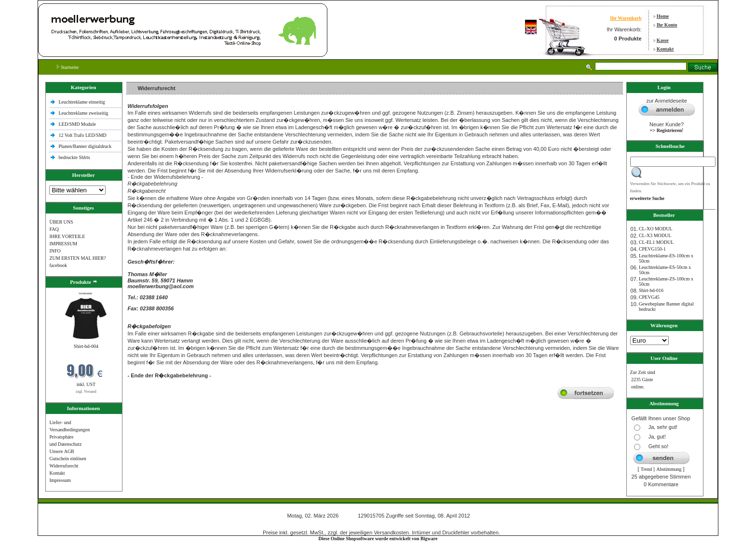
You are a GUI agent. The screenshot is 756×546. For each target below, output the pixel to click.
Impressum (60, 480)
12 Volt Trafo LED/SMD (82, 135)
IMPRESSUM (63, 244)
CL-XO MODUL (656, 229)
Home (663, 16)
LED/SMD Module (77, 124)
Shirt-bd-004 (86, 346)
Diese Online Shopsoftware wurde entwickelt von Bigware (378, 539)
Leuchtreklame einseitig (82, 102)
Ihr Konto (667, 25)
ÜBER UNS (61, 222)
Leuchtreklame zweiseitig (84, 113)
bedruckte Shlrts (74, 157)
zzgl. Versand (86, 392)
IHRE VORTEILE (67, 236)
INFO (55, 251)
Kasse (663, 40)
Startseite (68, 67)
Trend (647, 469)
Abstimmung (669, 469)
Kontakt (665, 49)
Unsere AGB (61, 451)
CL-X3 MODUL (655, 235)
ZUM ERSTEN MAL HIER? (77, 258)
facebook (58, 265)
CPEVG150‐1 (652, 249)
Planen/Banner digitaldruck (85, 146)
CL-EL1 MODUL (656, 242)
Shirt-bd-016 (651, 290)
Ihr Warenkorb (626, 18)
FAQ (54, 229)
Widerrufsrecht (64, 466)
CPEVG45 (649, 297)
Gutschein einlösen (67, 459)
